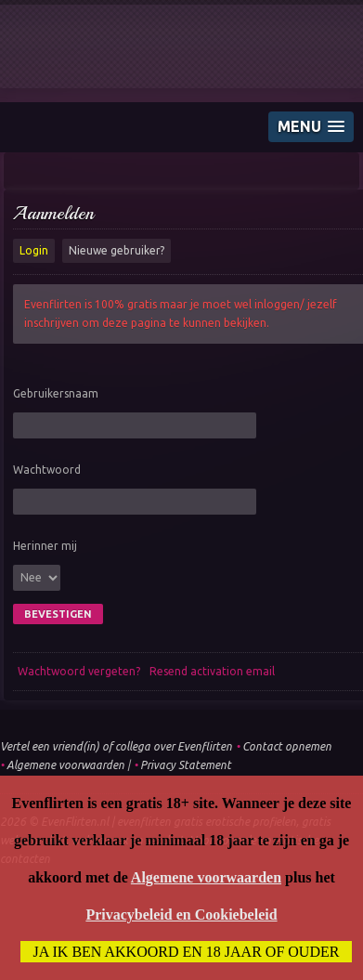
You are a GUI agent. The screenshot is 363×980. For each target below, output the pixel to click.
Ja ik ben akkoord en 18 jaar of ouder (187, 952)
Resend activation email (212, 671)
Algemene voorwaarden (65, 765)
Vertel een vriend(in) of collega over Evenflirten (116, 746)
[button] (311, 127)
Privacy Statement (186, 765)
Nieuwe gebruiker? (117, 250)
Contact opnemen (287, 746)
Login (34, 250)
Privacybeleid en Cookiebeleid (181, 915)
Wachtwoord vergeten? (79, 671)
